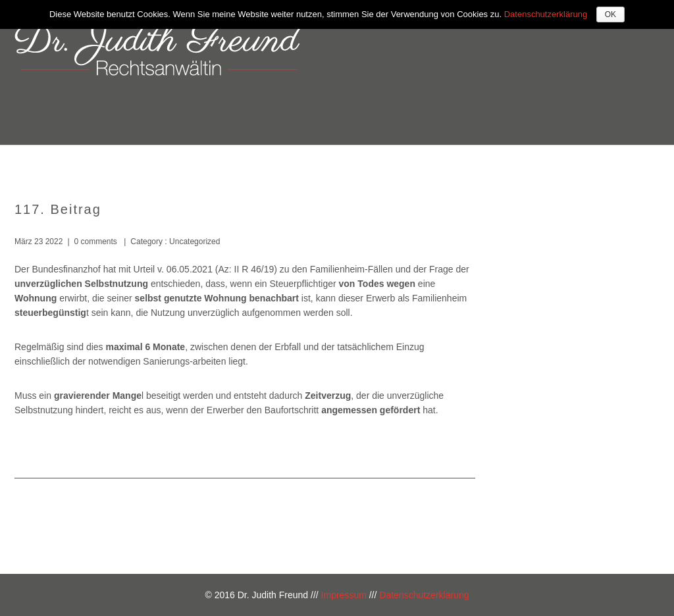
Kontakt (571, 163)
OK (610, 14)
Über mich (342, 163)
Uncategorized (194, 242)
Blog (628, 163)
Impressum (344, 595)
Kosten (507, 163)
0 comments (96, 242)
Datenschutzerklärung (424, 595)
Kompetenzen (428, 163)
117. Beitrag (58, 209)
